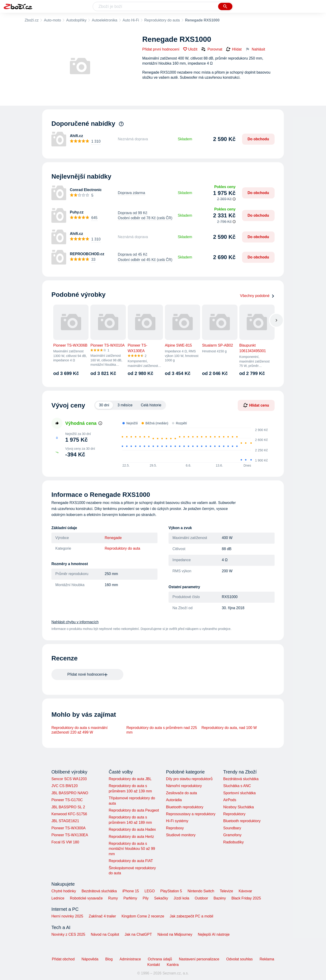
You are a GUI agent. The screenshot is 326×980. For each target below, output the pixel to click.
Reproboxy (175, 828)
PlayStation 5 (171, 891)
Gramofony (232, 835)
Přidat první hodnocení (161, 49)
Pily (146, 898)
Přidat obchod (63, 959)
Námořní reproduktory (184, 786)
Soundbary (232, 828)
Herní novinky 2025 (67, 916)
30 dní (104, 405)
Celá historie (151, 405)
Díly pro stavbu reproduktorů (189, 779)
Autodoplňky (76, 20)
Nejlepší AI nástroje (214, 934)
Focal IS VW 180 (65, 842)
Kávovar (245, 891)
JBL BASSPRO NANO (70, 793)
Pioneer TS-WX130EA (70, 835)
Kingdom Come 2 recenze (143, 916)
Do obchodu (258, 139)
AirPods (230, 800)
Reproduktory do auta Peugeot (134, 810)
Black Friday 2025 (246, 898)
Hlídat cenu (256, 405)
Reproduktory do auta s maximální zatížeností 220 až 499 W (80, 730)
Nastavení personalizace (199, 959)
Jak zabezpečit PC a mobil (191, 916)
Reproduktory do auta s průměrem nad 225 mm (162, 730)
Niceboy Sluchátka (239, 807)
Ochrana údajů (160, 959)
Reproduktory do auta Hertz (131, 837)
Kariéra (173, 965)
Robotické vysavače (86, 898)
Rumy (113, 898)
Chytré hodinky (64, 891)
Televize (226, 891)
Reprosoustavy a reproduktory (191, 814)
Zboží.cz (32, 20)
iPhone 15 (131, 891)
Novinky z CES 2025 (68, 934)
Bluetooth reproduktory (185, 807)
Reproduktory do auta (162, 20)
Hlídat (234, 49)
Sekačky (161, 898)
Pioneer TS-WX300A (68, 828)
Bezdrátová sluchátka (241, 779)
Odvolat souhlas (239, 959)
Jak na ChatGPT (138, 934)
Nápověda (90, 959)
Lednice (58, 898)
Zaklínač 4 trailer (102, 916)
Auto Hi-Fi (131, 20)
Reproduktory (234, 814)
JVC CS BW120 (65, 786)
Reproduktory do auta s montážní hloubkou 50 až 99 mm (132, 849)
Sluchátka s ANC (237, 786)
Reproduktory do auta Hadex (132, 829)
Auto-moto (52, 20)
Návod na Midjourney (175, 934)
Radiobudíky (233, 842)
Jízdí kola (181, 898)
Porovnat (212, 49)
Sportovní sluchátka (239, 793)
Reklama (267, 959)
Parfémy (130, 898)
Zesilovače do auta (181, 793)
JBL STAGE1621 (65, 821)
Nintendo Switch (201, 891)
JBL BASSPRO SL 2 (68, 807)
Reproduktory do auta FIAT (131, 861)
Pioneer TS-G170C (67, 800)
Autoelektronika (104, 20)
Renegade (113, 538)
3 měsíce (125, 405)
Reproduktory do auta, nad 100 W (229, 728)
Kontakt (154, 965)
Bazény (220, 898)
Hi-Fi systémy (177, 821)
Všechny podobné (257, 296)
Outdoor (202, 898)
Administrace (130, 959)
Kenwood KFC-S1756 (69, 814)
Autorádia (174, 800)
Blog (109, 959)
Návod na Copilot (105, 934)
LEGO (150, 891)
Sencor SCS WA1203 (69, 779)
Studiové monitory (181, 835)
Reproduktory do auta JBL (130, 779)
